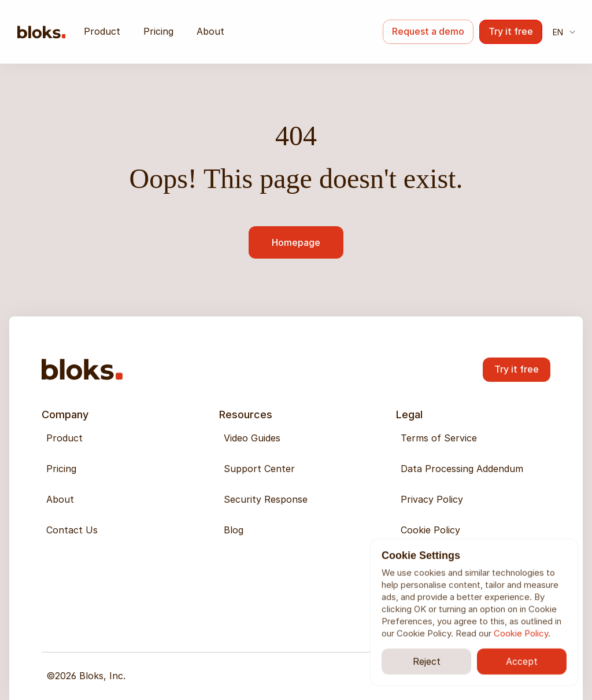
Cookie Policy (521, 633)
